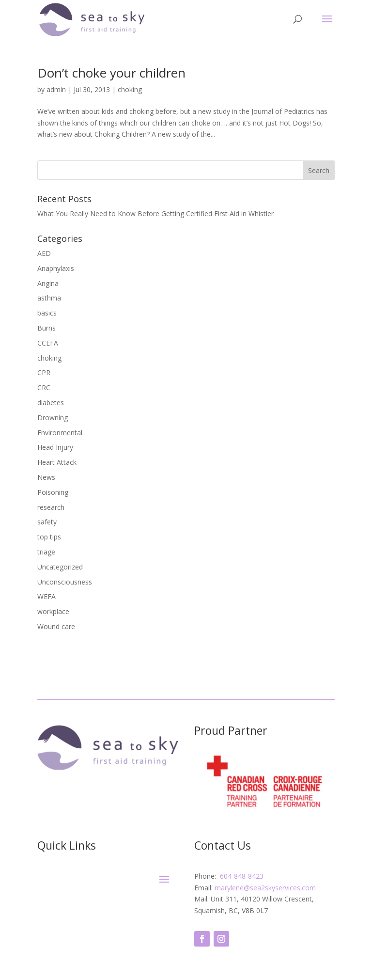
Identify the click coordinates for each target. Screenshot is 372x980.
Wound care (56, 626)
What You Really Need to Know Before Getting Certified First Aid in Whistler (155, 213)
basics (47, 313)
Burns (46, 328)
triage (46, 552)
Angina (48, 283)
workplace (53, 611)
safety (47, 522)
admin (56, 89)
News (46, 477)
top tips (49, 537)
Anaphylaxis (56, 268)
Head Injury (55, 447)
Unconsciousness (65, 582)
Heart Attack (57, 462)
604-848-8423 (241, 876)
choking (130, 89)
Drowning (53, 418)
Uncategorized (60, 567)
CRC (44, 387)
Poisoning (53, 492)
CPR (44, 372)
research (51, 507)
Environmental (60, 433)
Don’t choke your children (111, 73)
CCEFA (48, 343)
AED (44, 253)
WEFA (46, 596)
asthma (49, 298)
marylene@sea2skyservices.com (265, 888)
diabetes (51, 403)
